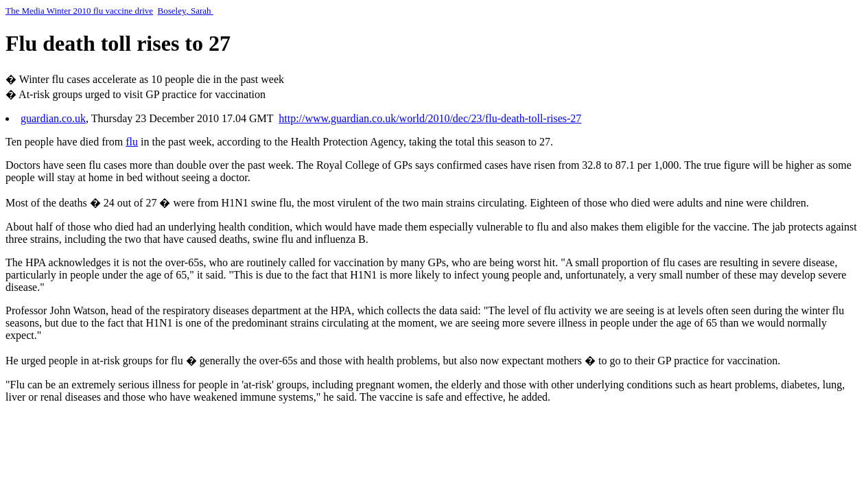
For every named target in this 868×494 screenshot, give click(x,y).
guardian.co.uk (53, 118)
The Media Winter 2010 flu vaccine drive (79, 11)
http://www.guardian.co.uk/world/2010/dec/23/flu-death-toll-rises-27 (430, 118)
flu (132, 142)
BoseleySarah (186, 11)
